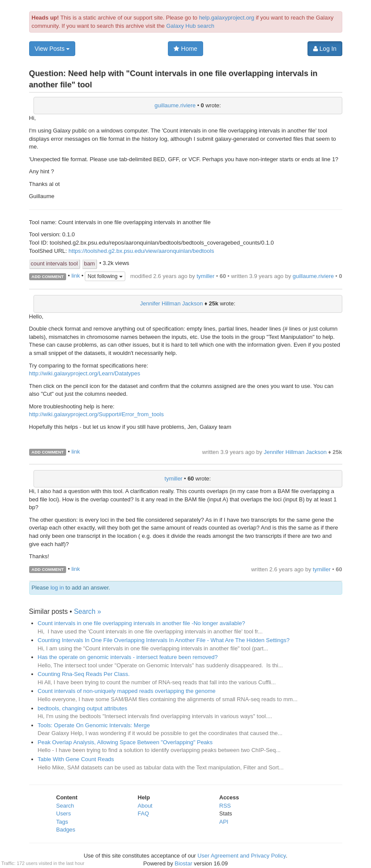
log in (57, 588)
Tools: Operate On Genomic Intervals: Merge (94, 725)
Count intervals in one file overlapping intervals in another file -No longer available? (142, 623)
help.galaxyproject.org (226, 18)
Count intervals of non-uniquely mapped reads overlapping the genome (127, 691)
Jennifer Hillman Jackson (172, 303)
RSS (225, 806)
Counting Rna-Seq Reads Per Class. (84, 674)
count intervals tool (54, 263)
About (145, 806)
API (224, 822)
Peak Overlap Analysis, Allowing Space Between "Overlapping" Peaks (125, 742)
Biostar (184, 863)
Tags (62, 822)
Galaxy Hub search (190, 26)
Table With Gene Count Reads (76, 759)
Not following (105, 276)
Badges (66, 830)
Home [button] (185, 49)
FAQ (144, 813)
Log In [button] (325, 49)
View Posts (52, 49)
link (76, 276)
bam (89, 263)
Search (65, 806)
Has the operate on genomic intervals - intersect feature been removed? (128, 657)
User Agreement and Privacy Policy (242, 856)
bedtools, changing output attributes (83, 708)
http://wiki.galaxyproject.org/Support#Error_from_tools (97, 414)
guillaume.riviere (175, 105)
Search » (87, 611)
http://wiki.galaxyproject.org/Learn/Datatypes (85, 373)
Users (64, 813)
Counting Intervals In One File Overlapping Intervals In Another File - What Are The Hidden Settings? (164, 640)
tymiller (206, 276)
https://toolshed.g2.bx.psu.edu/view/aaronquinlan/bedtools (142, 251)
